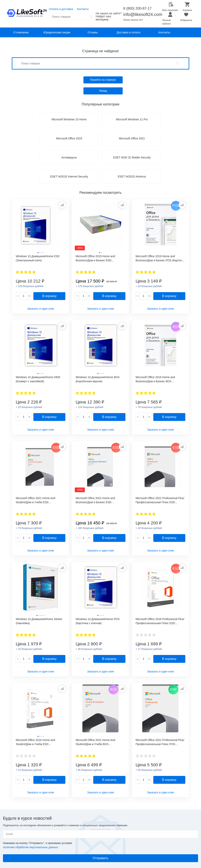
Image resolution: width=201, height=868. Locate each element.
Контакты (83, 9)
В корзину (49, 296)
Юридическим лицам (57, 32)
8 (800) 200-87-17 (137, 8)
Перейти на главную (103, 80)
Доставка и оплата (128, 32)
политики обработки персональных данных (30, 847)
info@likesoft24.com (143, 14)
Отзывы (93, 32)
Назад (103, 91)
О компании (21, 32)
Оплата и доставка (61, 9)
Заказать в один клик (41, 309)
